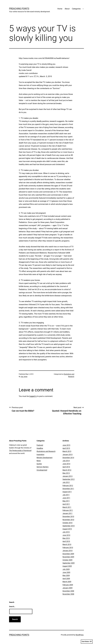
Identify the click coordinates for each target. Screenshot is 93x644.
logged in (33, 396)
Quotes (39, 464)
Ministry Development (45, 458)
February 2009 (68, 585)
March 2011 (67, 507)
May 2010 (66, 538)
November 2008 (68, 594)
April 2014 (66, 467)
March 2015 (67, 451)
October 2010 (67, 523)
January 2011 (68, 513)
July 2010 (66, 532)
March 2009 (67, 582)
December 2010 (68, 516)
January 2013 (68, 476)
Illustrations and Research (46, 451)
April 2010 (66, 541)
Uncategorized (42, 470)
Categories (76, 9)
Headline (40, 448)
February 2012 (68, 486)
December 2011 (68, 489)
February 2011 (68, 510)
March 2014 (67, 470)
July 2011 (66, 495)
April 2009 (66, 579)
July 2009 (66, 569)
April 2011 (66, 504)
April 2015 (66, 448)
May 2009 (66, 575)
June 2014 (66, 464)
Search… (12, 606)
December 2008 (68, 591)
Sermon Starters (43, 467)
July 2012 (66, 482)
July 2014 (66, 461)
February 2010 (68, 548)
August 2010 (67, 529)
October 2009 (67, 560)
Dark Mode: (87, 642)
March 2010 (67, 544)
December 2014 (68, 458)
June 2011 (66, 498)
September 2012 (69, 479)
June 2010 (66, 535)
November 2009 (68, 557)
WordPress (80, 635)
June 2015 (66, 445)
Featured (40, 445)
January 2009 (68, 588)
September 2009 (69, 563)
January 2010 (68, 551)
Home (60, 9)
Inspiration (40, 455)
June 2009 (66, 572)
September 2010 (69, 526)
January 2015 (68, 455)
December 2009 (68, 554)
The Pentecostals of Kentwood (20, 451)
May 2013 (66, 473)
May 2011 (66, 501)
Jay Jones (24, 377)
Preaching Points (19, 9)
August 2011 (67, 492)
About (67, 9)
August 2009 (67, 566)
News (39, 461)
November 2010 (68, 520)
